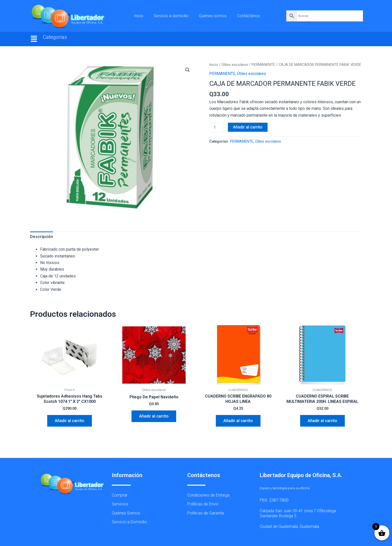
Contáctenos (249, 16)
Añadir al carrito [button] (70, 421)
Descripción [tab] (42, 237)
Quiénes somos (213, 16)
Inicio (139, 16)
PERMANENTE (263, 65)
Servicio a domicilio (171, 16)
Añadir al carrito (248, 127)
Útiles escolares (235, 65)
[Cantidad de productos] (217, 127)
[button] (34, 39)
